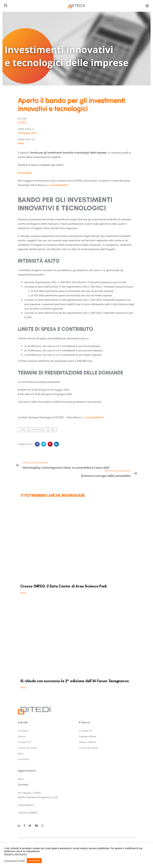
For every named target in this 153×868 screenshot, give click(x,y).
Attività (22, 736)
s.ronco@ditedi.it (58, 185)
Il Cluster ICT (24, 742)
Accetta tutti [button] (34, 861)
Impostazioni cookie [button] (15, 861)
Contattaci (23, 759)
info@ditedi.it (26, 805)
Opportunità (38, 430)
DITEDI (22, 122)
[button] (6, 5)
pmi (53, 430)
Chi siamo (23, 731)
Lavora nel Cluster (27, 748)
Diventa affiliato (88, 742)
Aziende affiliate (88, 736)
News (21, 143)
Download (25, 173)
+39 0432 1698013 (28, 813)
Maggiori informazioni (15, 854)
